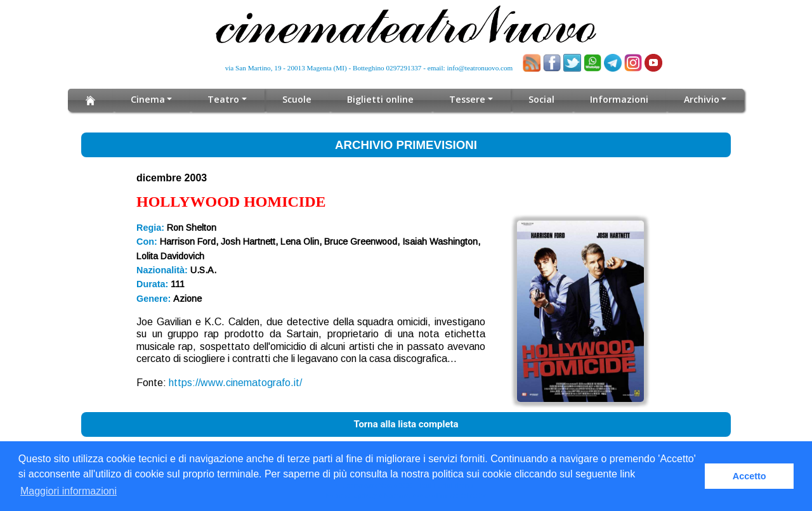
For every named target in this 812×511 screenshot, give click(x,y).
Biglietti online (381, 99)
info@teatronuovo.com (480, 68)
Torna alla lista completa (406, 424)
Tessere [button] (466, 99)
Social (539, 99)
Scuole (298, 99)
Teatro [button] (226, 99)
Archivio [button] (699, 99)
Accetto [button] (750, 476)
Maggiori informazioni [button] (69, 491)
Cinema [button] (150, 99)
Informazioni (617, 99)
